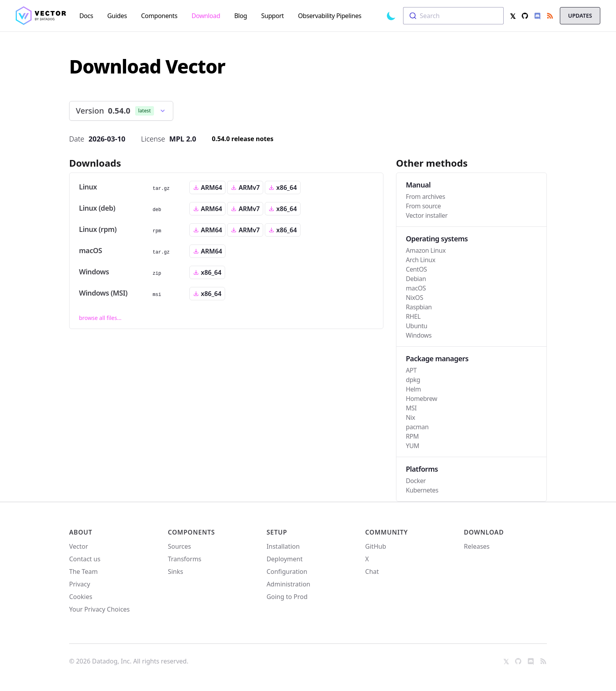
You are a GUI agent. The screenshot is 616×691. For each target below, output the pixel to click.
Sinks (175, 572)
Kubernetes (422, 490)
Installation (283, 546)
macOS (416, 288)
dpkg (413, 380)
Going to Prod (287, 597)
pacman (417, 427)
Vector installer (427, 215)
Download (484, 532)
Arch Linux (421, 260)
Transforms (184, 559)
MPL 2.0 (183, 139)
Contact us (85, 559)
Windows (419, 335)
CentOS (416, 269)
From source (423, 206)
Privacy (80, 584)
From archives (425, 197)
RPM (412, 436)
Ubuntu (417, 326)
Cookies (81, 597)
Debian (416, 279)
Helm (413, 389)
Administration (288, 584)
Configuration (287, 572)
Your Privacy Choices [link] (99, 612)
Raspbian (419, 307)
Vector (79, 546)
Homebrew (422, 399)
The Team (83, 572)
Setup (277, 532)
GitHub (376, 546)
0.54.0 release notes (243, 139)
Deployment (284, 559)
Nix (411, 417)
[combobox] (453, 16)
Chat (372, 572)
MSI (411, 408)
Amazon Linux (426, 250)
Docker (416, 481)
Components (191, 532)
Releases (477, 546)
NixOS (414, 298)
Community (387, 532)
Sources (179, 546)
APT (411, 370)
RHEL (413, 316)
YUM (412, 446)
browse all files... (100, 318)
